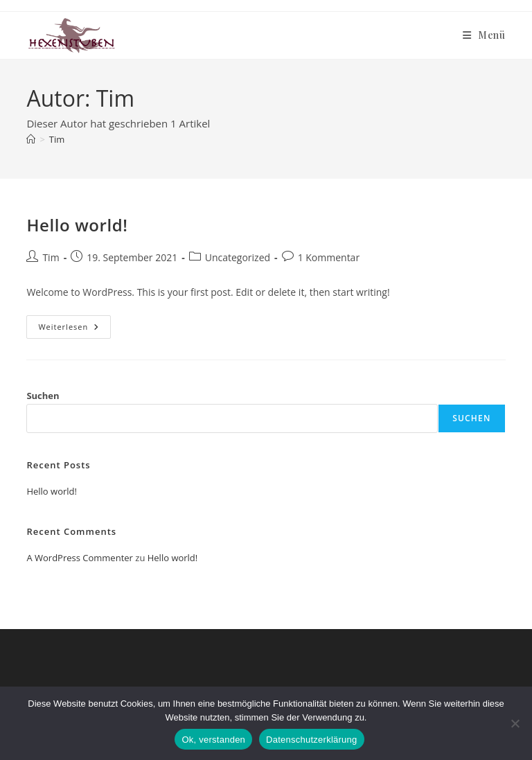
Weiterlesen (74, 329)
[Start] (31, 139)
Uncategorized (238, 257)
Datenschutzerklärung (311, 740)
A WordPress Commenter (80, 558)
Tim (57, 139)
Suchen (43, 396)
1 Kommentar (329, 257)
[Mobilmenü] (484, 35)
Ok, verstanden (213, 740)
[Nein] (515, 723)
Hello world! (77, 225)
